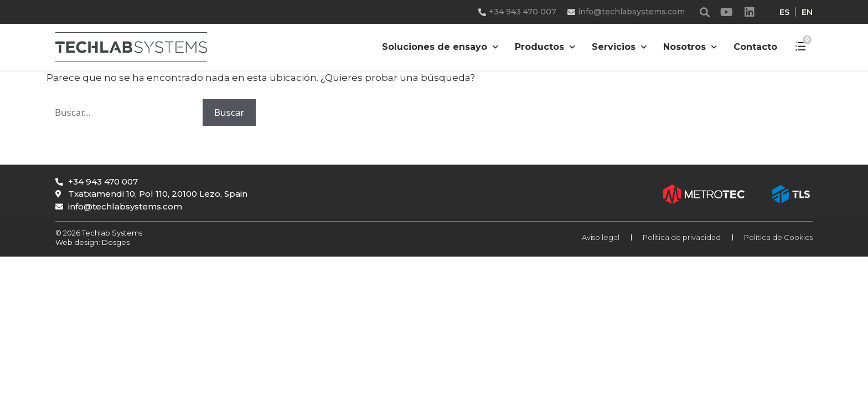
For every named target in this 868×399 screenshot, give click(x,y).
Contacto (755, 47)
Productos (545, 47)
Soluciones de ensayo (440, 47)
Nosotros (690, 47)
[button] (705, 12)
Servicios (619, 47)
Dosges (115, 242)
